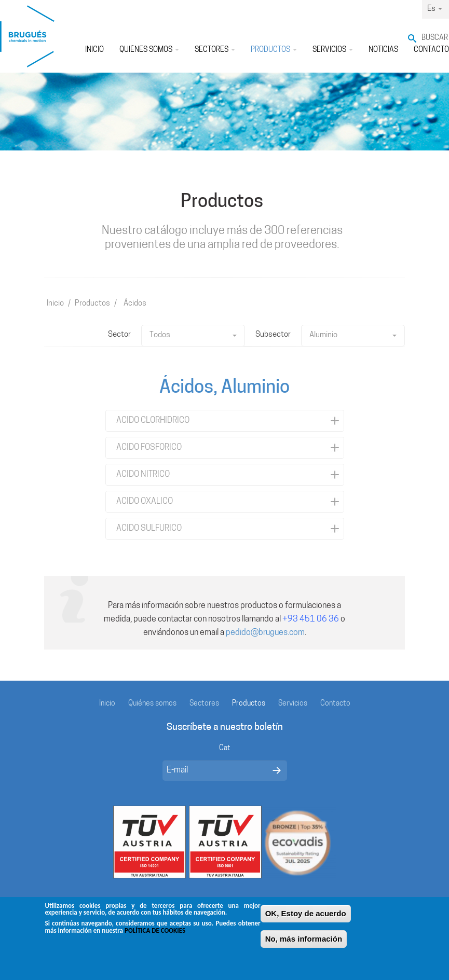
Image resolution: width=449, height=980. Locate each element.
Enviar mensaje (277, 770)
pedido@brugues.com (265, 633)
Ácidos (135, 304)
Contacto (335, 704)
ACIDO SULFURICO (149, 529)
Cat (225, 748)
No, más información (304, 941)
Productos (274, 50)
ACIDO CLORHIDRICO (153, 421)
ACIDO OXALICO (145, 502)
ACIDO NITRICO (143, 475)
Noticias (383, 50)
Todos (193, 335)
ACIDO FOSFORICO (149, 448)
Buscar (435, 38)
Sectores (215, 50)
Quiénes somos (149, 50)
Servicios (333, 50)
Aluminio (353, 335)
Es (435, 9)
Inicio (94, 50)
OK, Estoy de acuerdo (306, 916)
